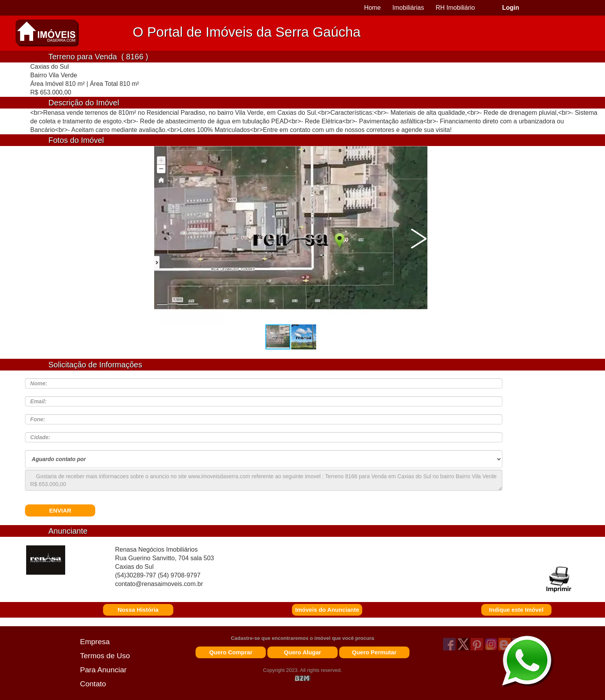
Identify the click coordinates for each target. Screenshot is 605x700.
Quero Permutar (374, 652)
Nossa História (138, 610)
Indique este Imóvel (516, 610)
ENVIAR (60, 510)
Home (373, 8)
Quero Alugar (302, 652)
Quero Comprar (231, 652)
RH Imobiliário (455, 8)
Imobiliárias (408, 8)
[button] (419, 239)
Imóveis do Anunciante (327, 610)
